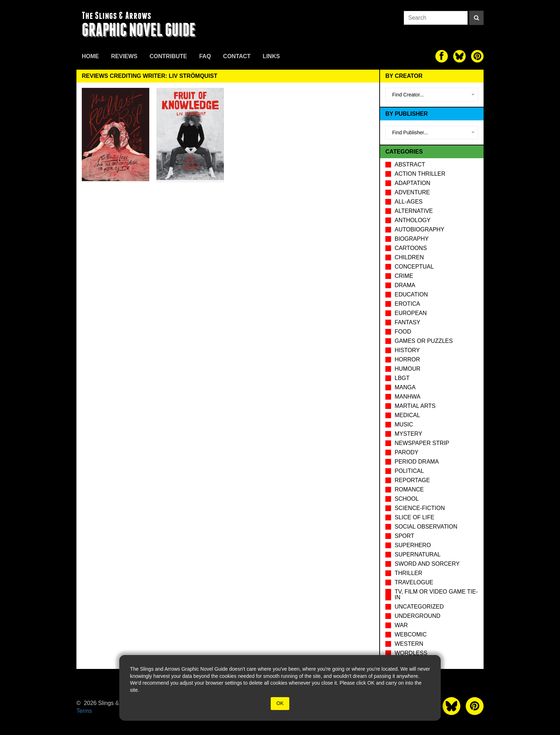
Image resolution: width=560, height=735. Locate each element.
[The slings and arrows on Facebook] (442, 56)
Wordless (411, 653)
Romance (409, 489)
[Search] (476, 18)
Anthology (412, 220)
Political (409, 471)
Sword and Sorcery (427, 564)
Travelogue (414, 582)
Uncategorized (419, 607)
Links (271, 56)
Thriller (408, 573)
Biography (412, 239)
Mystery (408, 434)
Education (411, 294)
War (401, 625)
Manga (405, 387)
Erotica (407, 304)
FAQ (205, 56)
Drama (405, 285)
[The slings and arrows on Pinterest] (477, 56)
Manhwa (407, 397)
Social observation (426, 527)
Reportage (412, 480)
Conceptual (414, 267)
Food (403, 332)
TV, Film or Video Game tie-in (436, 594)
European (411, 313)
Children (409, 257)
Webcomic (411, 634)
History (407, 350)
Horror (407, 359)
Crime (404, 276)
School (407, 499)
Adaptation (412, 183)
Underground (417, 616)
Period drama (417, 462)
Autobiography (419, 229)
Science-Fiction (420, 508)
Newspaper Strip (422, 443)
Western (409, 644)
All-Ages (409, 202)
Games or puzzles (424, 341)
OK (280, 703)
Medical (407, 415)
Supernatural (418, 554)
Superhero (413, 545)
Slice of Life (414, 517)
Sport (404, 536)
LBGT (402, 378)
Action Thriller (420, 174)
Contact (237, 56)
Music (404, 424)
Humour (407, 369)
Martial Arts (415, 406)
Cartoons (411, 248)
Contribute (168, 56)
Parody (406, 452)
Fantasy (407, 322)
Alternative (414, 211)
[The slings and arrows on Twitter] (459, 56)
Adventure (412, 192)
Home (90, 56)
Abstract (410, 164)
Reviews (124, 56)
